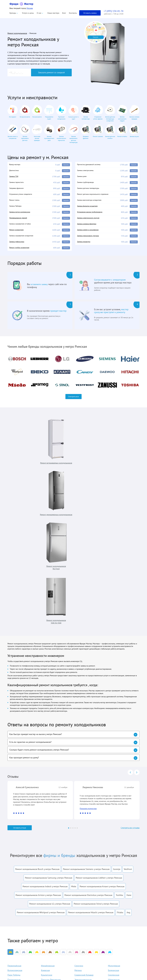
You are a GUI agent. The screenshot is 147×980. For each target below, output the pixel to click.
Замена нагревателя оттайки (21, 226)
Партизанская (14, 828)
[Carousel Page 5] (77, 675)
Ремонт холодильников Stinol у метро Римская (96, 750)
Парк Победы (14, 823)
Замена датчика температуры (89, 189)
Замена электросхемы (86, 171)
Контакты (73, 13)
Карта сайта (87, 971)
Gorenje (117, 716)
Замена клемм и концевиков (89, 232)
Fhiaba (120, 759)
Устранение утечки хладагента (22, 195)
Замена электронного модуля (89, 220)
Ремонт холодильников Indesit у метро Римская (45, 733)
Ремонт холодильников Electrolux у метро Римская (88, 742)
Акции (85, 959)
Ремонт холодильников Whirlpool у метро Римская (41, 759)
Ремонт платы (15, 202)
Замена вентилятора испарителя (91, 202)
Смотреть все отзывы (129, 674)
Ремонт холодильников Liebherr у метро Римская (99, 724)
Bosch (54, 959)
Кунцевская (80, 837)
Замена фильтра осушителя (88, 208)
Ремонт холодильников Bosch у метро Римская (37, 716)
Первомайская (14, 814)
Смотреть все (73, 400)
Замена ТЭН (14, 177)
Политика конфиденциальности (19, 952)
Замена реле (82, 177)
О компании (88, 938)
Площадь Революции (51, 828)
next (137, 618)
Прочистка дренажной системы (90, 165)
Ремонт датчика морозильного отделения (94, 195)
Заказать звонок (121, 960)
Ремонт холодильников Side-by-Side (122, 446)
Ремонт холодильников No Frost (89, 446)
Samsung (55, 967)
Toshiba (119, 742)
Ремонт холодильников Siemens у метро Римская (86, 716)
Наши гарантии (89, 947)
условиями (82, 884)
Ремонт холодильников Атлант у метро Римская (102, 733)
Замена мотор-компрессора (21, 214)
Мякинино (12, 837)
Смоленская (114, 823)
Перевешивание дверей (19, 220)
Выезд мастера (15, 165)
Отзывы (86, 955)
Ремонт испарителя (17, 232)
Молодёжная (114, 814)
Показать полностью (88, 655)
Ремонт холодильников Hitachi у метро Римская (91, 759)
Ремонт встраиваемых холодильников (23, 446)
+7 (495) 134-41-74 (118, 932)
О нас (39, 13)
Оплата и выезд (89, 951)
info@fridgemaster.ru (114, 943)
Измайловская (48, 814)
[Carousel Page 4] (75, 675)
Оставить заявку (90, 13)
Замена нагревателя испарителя (23, 238)
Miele (74, 733)
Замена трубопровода (86, 183)
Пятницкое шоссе (49, 837)
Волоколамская (15, 819)
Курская (45, 832)
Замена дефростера (18, 244)
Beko (54, 947)
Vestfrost (128, 716)
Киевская (45, 819)
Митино (78, 819)
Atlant (54, 942)
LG (53, 963)
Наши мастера (53, 13)
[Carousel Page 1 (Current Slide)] (69, 675)
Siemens (55, 971)
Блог (64, 13)
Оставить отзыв (20, 674)
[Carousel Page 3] (73, 675)
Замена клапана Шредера (88, 226)
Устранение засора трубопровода (91, 214)
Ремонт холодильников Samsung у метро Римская (49, 724)
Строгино (79, 814)
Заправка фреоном (17, 189)
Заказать (65, 165)
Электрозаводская (83, 828)
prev (130, 618)
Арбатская (12, 832)
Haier (129, 742)
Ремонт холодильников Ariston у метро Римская (38, 742)
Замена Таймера (16, 208)
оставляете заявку (40, 288)
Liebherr (55, 955)
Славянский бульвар (84, 823)
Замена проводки (85, 244)
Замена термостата (17, 183)
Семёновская (81, 832)
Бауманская (114, 819)
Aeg (128, 759)
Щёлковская (114, 828)
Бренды (13, 13)
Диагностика (15, 171)
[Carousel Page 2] (71, 675)
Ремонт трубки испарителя (20, 251)
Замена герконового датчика (89, 238)
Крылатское (47, 823)
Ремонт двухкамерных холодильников (56, 446)
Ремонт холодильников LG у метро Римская (50, 750)
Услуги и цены (28, 13)
